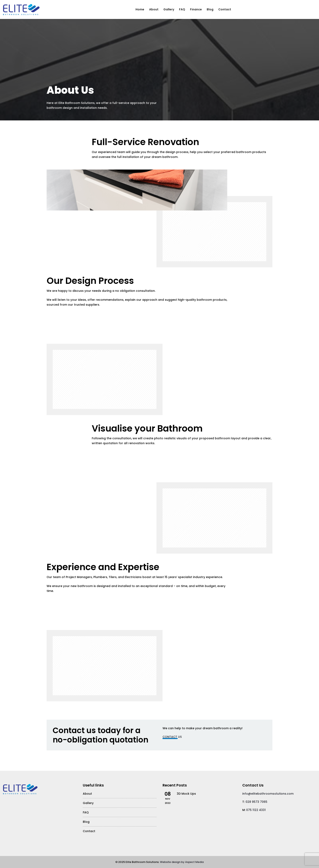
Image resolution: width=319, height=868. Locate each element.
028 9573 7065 (256, 802)
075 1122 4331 (256, 810)
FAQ (182, 9)
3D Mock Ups (186, 794)
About (154, 9)
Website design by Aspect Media (182, 862)
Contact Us (172, 737)
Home (140, 9)
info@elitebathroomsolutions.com (268, 794)
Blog (210, 9)
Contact (225, 9)
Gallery (169, 9)
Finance (196, 9)
